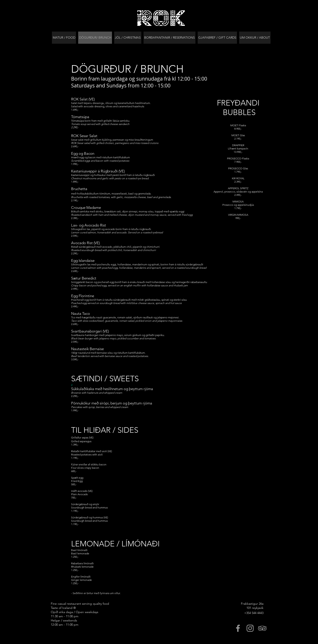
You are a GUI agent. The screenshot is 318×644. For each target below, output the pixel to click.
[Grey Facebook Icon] (238, 628)
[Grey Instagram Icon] (250, 628)
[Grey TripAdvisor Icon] (262, 628)
